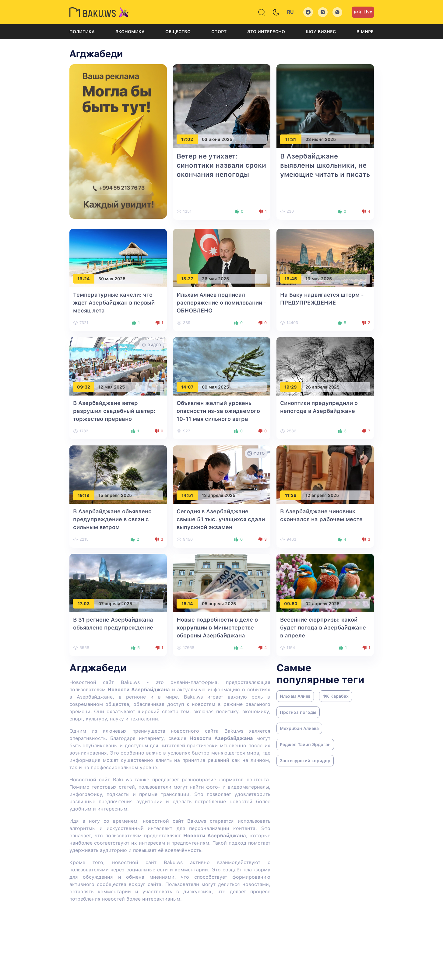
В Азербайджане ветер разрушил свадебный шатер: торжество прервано (114, 411)
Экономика (130, 32)
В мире (365, 32)
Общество (178, 32)
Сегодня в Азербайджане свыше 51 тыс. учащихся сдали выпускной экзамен (221, 519)
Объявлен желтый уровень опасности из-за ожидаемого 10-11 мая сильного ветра (218, 411)
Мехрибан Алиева (299, 728)
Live (363, 12)
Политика (82, 32)
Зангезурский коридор (305, 761)
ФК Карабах (336, 696)
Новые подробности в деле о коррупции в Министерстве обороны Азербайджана (217, 628)
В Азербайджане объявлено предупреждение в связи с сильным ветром (112, 519)
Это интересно (266, 32)
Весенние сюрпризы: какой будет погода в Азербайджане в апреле (323, 628)
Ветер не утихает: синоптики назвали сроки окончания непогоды (221, 165)
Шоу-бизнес (321, 32)
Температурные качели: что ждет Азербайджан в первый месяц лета (114, 303)
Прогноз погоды (298, 712)
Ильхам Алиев (295, 696)
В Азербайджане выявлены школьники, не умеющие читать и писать (325, 165)
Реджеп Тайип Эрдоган (305, 745)
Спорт (219, 32)
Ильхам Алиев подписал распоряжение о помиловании (221, 303)
